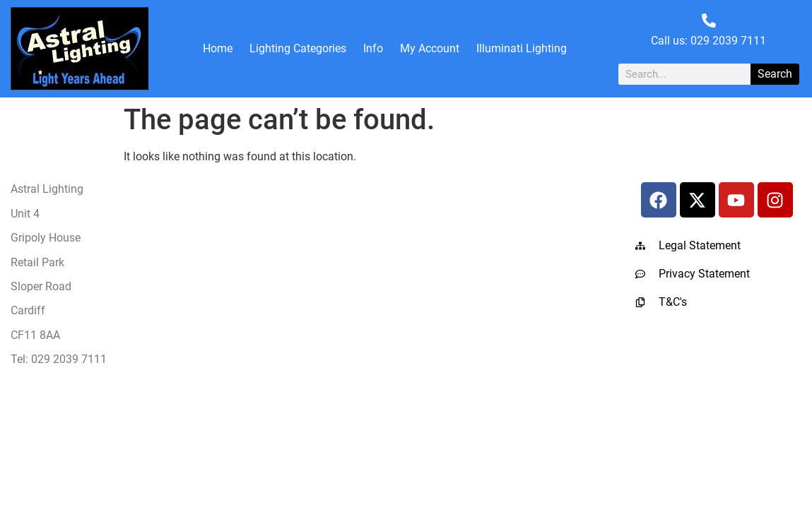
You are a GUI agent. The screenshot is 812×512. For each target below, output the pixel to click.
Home (218, 48)
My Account (430, 48)
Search (775, 74)
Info (373, 48)
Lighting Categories (298, 48)
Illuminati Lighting (522, 48)
